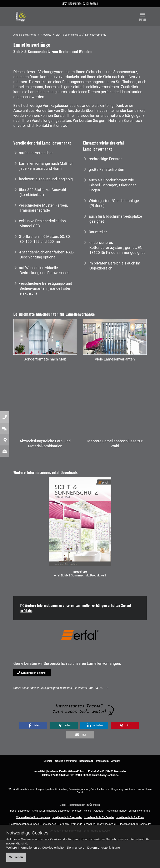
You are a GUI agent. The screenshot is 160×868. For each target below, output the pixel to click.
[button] (33, 725)
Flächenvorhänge (117, 811)
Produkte (46, 35)
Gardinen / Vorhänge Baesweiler (77, 824)
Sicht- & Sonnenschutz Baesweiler (51, 811)
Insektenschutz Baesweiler (67, 817)
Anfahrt (115, 761)
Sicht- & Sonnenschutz (68, 35)
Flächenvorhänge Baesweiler (135, 824)
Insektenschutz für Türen (130, 817)
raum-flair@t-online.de (106, 775)
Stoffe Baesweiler (107, 824)
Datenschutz (86, 761)
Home (33, 35)
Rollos (87, 811)
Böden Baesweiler (20, 811)
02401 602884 (90, 4)
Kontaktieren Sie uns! (32, 673)
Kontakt (43, 125)
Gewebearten (49, 824)
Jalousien (99, 811)
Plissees (77, 811)
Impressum (102, 761)
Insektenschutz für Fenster (99, 817)
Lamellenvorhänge (139, 811)
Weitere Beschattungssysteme (33, 817)
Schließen (16, 857)
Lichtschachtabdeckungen (24, 824)
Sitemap (48, 761)
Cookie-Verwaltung (66, 761)
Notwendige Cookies (27, 833)
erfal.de (26, 610)
